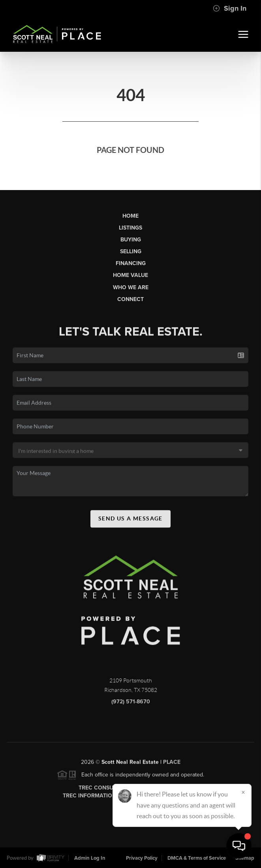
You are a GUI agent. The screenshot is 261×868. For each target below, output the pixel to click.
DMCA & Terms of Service (197, 858)
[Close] (243, 792)
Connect (130, 299)
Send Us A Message (130, 521)
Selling (131, 251)
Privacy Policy (142, 858)
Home (130, 216)
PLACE (172, 764)
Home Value (130, 275)
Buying (131, 240)
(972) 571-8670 (131, 704)
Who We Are (131, 287)
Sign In (230, 8)
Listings (130, 228)
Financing (131, 263)
